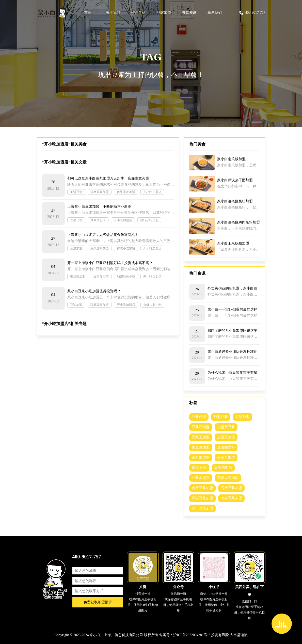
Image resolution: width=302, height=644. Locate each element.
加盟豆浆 (76, 192)
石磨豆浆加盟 (231, 488)
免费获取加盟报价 (98, 602)
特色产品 (138, 13)
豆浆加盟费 (201, 478)
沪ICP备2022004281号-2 (192, 635)
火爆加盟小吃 (152, 305)
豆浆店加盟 (201, 427)
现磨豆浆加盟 (100, 192)
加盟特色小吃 (126, 277)
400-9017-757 (252, 13)
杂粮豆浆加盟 (228, 478)
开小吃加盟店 (152, 192)
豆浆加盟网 (201, 457)
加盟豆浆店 (226, 437)
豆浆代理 (76, 220)
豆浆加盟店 (98, 220)
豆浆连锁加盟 (100, 248)
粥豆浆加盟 (201, 447)
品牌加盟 (164, 13)
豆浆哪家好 (226, 447)
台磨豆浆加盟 (202, 488)
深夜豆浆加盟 (202, 498)
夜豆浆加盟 (78, 277)
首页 (88, 13)
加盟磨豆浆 (226, 427)
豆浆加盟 (76, 248)
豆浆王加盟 (201, 437)
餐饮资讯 (189, 13)
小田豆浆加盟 (202, 508)
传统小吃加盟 (126, 192)
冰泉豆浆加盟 (231, 498)
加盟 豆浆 (199, 468)
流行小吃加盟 (149, 220)
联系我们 (215, 13)
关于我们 (113, 13)
